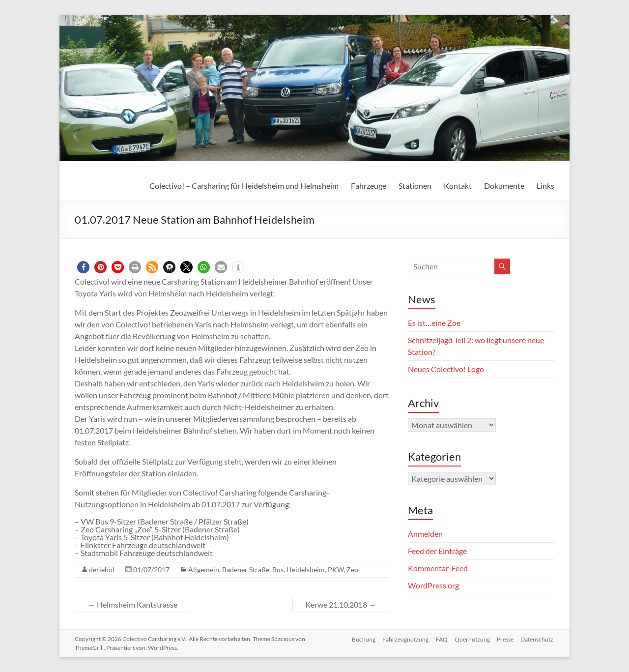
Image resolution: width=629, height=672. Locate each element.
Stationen (415, 186)
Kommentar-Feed (438, 568)
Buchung (360, 639)
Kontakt (458, 186)
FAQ (440, 639)
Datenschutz (538, 639)
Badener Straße (246, 570)
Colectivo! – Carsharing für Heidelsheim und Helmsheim (244, 186)
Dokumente (504, 186)
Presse (505, 639)
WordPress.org (433, 585)
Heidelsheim (306, 570)
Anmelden (425, 534)
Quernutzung (471, 639)
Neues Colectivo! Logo (446, 369)
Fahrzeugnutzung (403, 639)
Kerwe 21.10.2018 (341, 604)
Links (545, 186)
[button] (83, 267)
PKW (336, 570)
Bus (278, 570)
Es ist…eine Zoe (434, 323)
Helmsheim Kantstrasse (132, 604)
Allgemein (204, 570)
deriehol (102, 570)
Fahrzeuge (369, 186)
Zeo (352, 570)
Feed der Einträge (437, 551)
